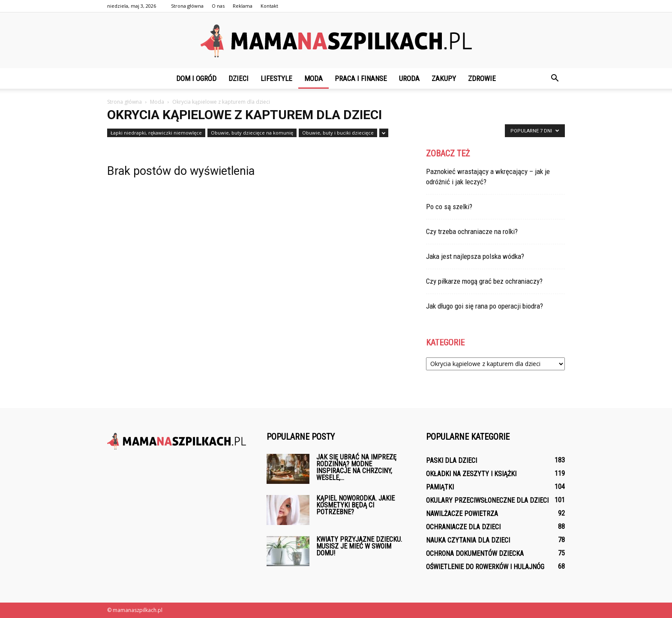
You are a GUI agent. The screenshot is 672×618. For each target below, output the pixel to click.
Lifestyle (276, 78)
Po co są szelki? (449, 207)
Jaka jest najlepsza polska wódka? (475, 256)
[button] (555, 78)
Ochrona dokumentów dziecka (475, 553)
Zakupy (444, 78)
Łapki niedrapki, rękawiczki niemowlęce (156, 133)
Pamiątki (440, 487)
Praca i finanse (361, 78)
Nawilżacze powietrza (462, 514)
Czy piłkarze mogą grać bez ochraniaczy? (484, 281)
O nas (218, 6)
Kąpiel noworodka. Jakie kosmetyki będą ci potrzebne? (355, 505)
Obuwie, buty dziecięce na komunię (252, 133)
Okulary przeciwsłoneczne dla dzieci (487, 500)
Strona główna (187, 6)
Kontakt (269, 6)
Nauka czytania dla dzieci (468, 540)
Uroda (409, 78)
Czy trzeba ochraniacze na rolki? (472, 231)
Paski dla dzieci (451, 460)
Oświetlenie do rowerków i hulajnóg (485, 567)
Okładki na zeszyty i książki (471, 474)
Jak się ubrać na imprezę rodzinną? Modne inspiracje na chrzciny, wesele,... (356, 467)
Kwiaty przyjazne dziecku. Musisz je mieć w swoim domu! (359, 546)
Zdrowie (482, 78)
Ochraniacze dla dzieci (463, 527)
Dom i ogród (196, 78)
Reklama (243, 6)
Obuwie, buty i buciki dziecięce (338, 133)
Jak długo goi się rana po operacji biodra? (484, 306)
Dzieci (238, 78)
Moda (313, 78)
